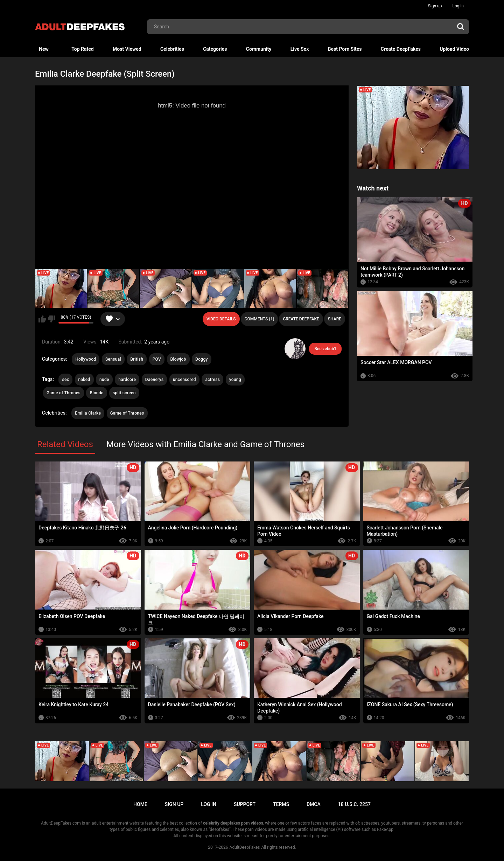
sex (65, 380)
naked (84, 380)
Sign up (435, 6)
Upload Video (454, 49)
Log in (458, 6)
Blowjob (178, 359)
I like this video (42, 319)
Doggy (202, 359)
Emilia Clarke (88, 413)
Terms (281, 804)
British (137, 359)
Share (335, 319)
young (235, 380)
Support (245, 804)
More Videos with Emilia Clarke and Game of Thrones (205, 444)
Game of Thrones (64, 393)
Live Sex (300, 49)
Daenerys (155, 380)
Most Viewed (127, 49)
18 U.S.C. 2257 (354, 804)
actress (212, 380)
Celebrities (172, 49)
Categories (215, 49)
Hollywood (86, 359)
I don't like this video (51, 319)
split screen (124, 393)
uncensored (184, 380)
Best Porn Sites (345, 49)
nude (104, 380)
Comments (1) (260, 319)
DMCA (314, 804)
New (44, 49)
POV (157, 359)
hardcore (127, 380)
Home (140, 804)
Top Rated (82, 49)
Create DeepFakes (401, 49)
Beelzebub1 (325, 349)
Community (259, 49)
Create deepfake (301, 319)
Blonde (96, 393)
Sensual (113, 359)
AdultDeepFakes (245, 847)
